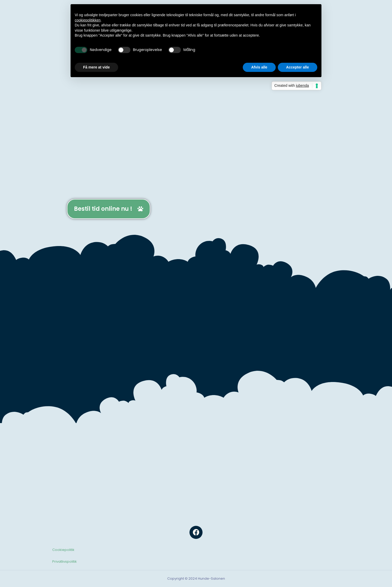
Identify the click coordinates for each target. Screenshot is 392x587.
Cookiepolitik (63, 550)
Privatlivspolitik (65, 562)
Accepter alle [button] (298, 67)
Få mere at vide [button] (96, 67)
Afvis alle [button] (259, 67)
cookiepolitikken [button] (88, 20)
